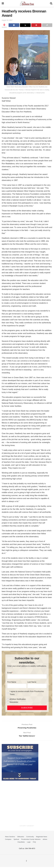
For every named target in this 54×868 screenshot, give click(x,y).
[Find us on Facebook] (26, 862)
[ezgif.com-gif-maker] (20, 763)
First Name (12, 682)
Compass (8, 840)
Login (29, 843)
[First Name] (17, 686)
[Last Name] (37, 686)
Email (9, 673)
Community (30, 838)
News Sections (10, 838)
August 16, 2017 (7, 20)
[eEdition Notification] (8, 699)
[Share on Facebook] (14, 25)
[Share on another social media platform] (47, 25)
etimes (45, 840)
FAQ (34, 843)
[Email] (27, 676)
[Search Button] (51, 3)
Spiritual (16, 840)
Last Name (32, 682)
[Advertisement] (27, 803)
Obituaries (21, 838)
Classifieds (21, 843)
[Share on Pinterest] (36, 25)
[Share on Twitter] (25, 25)
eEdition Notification (18, 699)
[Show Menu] (3, 3)
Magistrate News (42, 838)
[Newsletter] (8, 702)
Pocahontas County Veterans (31, 840)
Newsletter (14, 702)
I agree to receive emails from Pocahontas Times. (27, 693)
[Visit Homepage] (27, 3)
